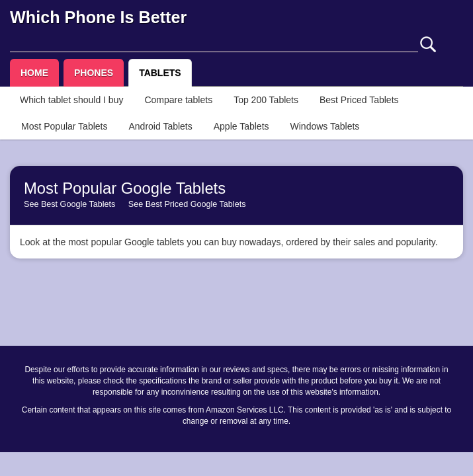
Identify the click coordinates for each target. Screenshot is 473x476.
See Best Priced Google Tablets (187, 204)
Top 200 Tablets (266, 100)
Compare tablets (178, 100)
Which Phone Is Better (98, 17)
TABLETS (160, 73)
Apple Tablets (241, 126)
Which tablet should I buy (71, 100)
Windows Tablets (325, 126)
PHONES (94, 73)
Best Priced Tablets (359, 100)
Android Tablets (160, 126)
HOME (34, 73)
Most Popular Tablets (64, 126)
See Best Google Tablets (69, 204)
